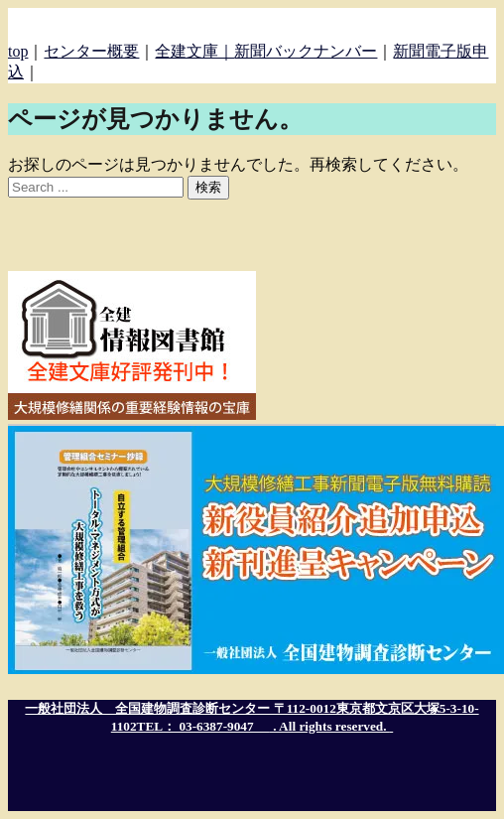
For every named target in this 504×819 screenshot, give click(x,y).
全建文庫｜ (194, 51)
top (18, 51)
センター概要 (91, 51)
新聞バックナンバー (306, 51)
